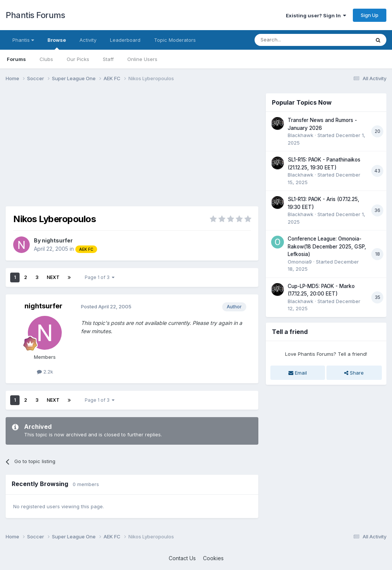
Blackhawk (300, 135)
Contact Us (182, 558)
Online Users (142, 59)
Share (354, 373)
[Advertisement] (94, 146)
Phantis (23, 40)
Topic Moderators (175, 40)
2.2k (45, 372)
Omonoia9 (300, 262)
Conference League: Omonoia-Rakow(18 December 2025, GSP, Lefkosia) (327, 246)
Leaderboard (125, 40)
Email (298, 373)
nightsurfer (57, 240)
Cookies (213, 558)
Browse (57, 43)
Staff (108, 59)
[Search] (293, 40)
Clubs (46, 59)
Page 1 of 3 (100, 277)
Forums (16, 59)
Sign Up (370, 15)
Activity (88, 40)
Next (53, 277)
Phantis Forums (35, 15)
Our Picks (78, 59)
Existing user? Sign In (316, 15)
